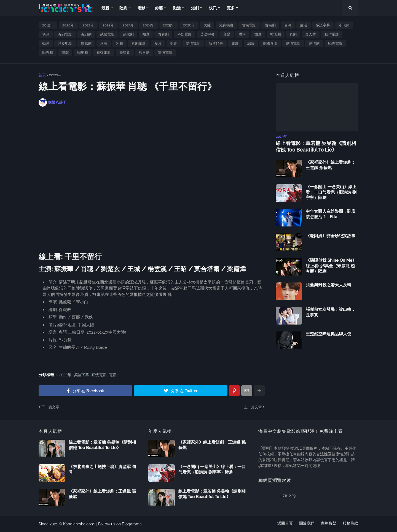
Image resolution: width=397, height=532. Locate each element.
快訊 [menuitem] (213, 8)
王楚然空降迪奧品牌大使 (328, 334)
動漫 (46, 43)
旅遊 (258, 34)
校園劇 (276, 34)
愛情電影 (193, 43)
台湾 (288, 25)
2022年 (108, 25)
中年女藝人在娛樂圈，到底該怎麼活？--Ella (331, 214)
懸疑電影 (104, 52)
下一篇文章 (50, 407)
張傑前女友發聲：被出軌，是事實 (331, 312)
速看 (104, 43)
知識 (146, 34)
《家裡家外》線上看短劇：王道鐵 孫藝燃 (331, 165)
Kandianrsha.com (79, 524)
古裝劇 (270, 25)
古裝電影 (249, 25)
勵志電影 (335, 43)
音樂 (227, 34)
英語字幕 (207, 34)
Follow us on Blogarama (120, 524)
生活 (304, 25)
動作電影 (332, 34)
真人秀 (311, 34)
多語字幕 (323, 25)
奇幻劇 (86, 34)
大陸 (207, 25)
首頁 (42, 75)
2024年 (149, 25)
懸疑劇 (125, 52)
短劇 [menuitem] (195, 8)
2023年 (128, 25)
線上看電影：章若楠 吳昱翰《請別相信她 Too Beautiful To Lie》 (316, 146)
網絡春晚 (270, 43)
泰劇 (293, 34)
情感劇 (86, 43)
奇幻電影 (65, 34)
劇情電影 (293, 43)
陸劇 (119, 43)
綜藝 (251, 43)
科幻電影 (184, 34)
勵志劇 (48, 52)
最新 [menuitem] (105, 8)
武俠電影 (107, 34)
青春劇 (163, 34)
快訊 (46, 34)
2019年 (48, 25)
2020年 (68, 25)
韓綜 (65, 52)
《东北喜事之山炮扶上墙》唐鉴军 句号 (102, 469)
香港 (242, 34)
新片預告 (216, 43)
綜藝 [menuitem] (159, 8)
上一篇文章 (253, 407)
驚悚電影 (165, 52)
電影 (235, 43)
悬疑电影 (65, 43)
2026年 (189, 25)
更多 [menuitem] (231, 8)
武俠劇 (128, 34)
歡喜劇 (144, 52)
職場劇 (83, 52)
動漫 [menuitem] (177, 8)
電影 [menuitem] (141, 8)
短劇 (174, 43)
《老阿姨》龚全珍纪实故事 (331, 236)
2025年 (169, 25)
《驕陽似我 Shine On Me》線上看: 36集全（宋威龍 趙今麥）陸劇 (331, 266)
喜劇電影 (139, 43)
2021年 (88, 25)
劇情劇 (314, 43)
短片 (158, 43)
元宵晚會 (226, 25)
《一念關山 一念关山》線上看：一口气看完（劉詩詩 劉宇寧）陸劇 (331, 192)
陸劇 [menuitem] (123, 8)
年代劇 (344, 25)
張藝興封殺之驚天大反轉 (328, 285)
